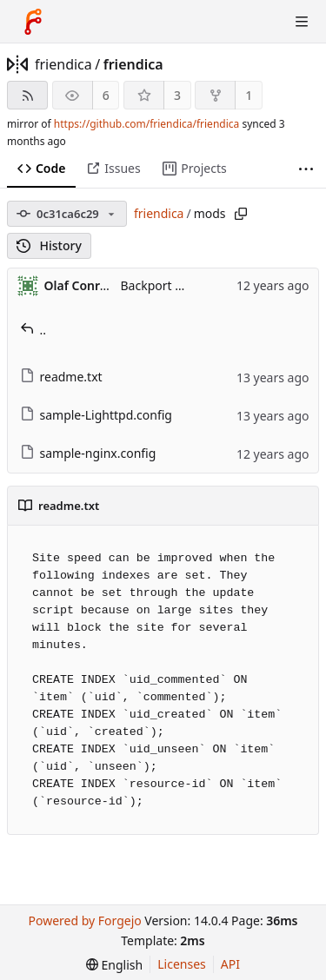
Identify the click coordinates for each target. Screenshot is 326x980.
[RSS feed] (27, 95)
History (49, 245)
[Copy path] (241, 214)
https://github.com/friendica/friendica (146, 124)
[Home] (33, 22)
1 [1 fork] (249, 95)
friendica (63, 64)
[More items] (306, 169)
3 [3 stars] (177, 95)
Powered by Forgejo (84, 920)
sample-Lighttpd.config (96, 415)
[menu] (114, 965)
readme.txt (61, 377)
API (230, 964)
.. (33, 330)
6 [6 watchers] (106, 95)
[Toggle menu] (302, 22)
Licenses (182, 964)
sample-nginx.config (88, 453)
